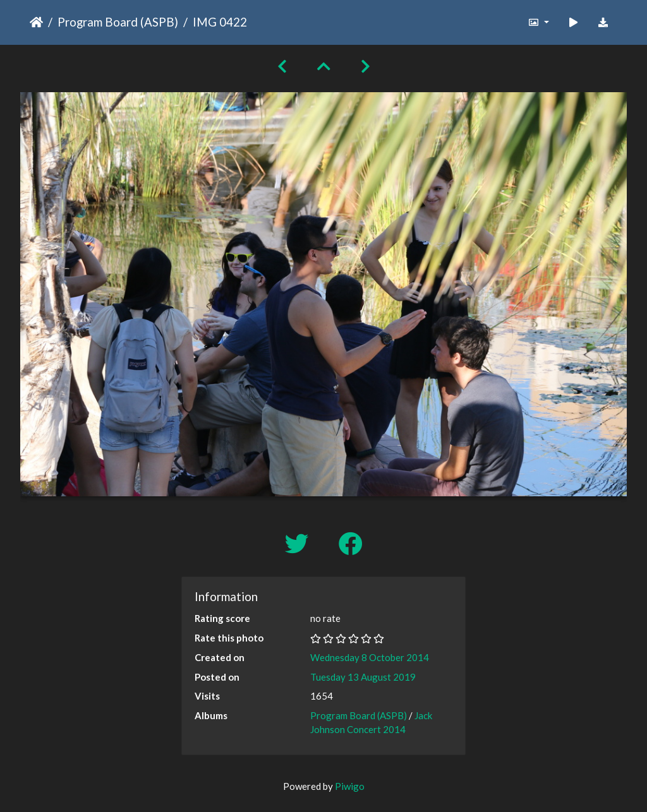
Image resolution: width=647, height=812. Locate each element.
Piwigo (350, 786)
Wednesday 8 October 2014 (370, 657)
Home (36, 22)
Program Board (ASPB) (118, 22)
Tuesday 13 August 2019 (363, 677)
